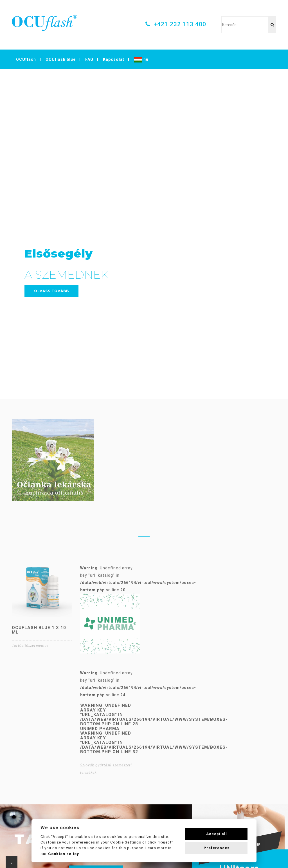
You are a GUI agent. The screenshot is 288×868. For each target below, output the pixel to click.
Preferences (217, 848)
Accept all (217, 834)
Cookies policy (64, 854)
